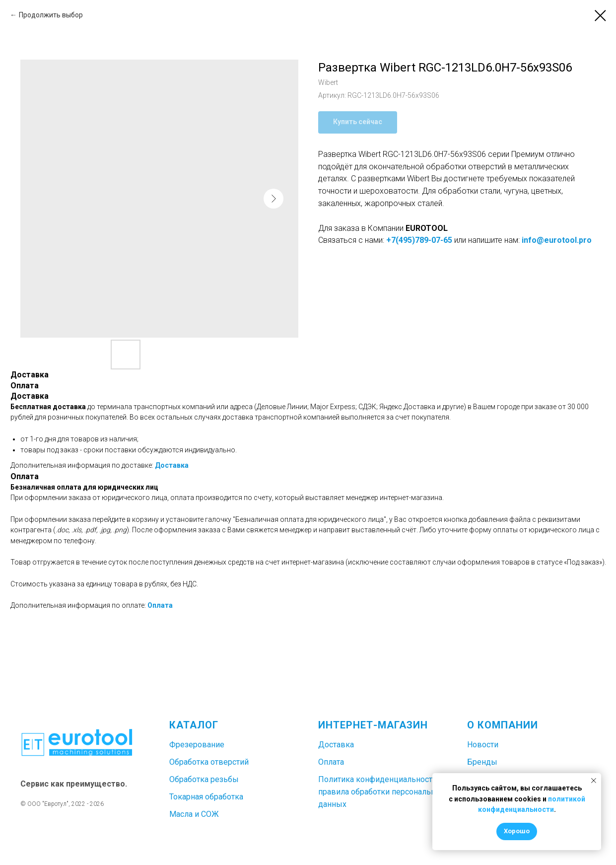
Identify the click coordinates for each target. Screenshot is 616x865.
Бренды (482, 762)
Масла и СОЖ (194, 814)
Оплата (160, 605)
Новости (483, 745)
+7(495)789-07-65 (419, 240)
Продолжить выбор (51, 15)
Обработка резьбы (204, 779)
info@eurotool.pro (557, 240)
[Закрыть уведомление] (594, 781)
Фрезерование (197, 745)
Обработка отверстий (209, 762)
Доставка (172, 465)
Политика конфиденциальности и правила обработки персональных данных (382, 792)
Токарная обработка (206, 797)
